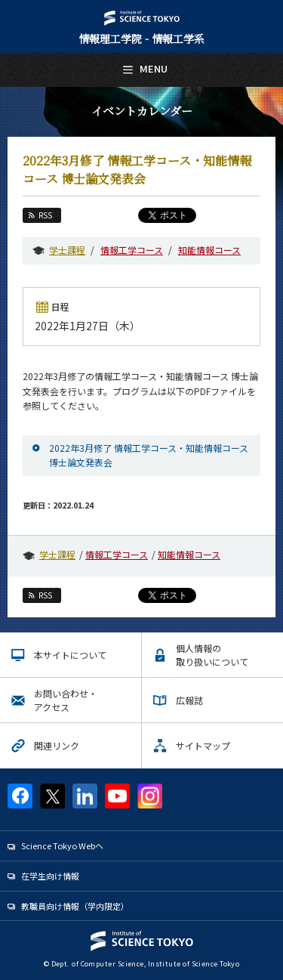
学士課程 (67, 250)
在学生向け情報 (50, 876)
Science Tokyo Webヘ (62, 846)
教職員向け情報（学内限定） (75, 906)
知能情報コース (209, 250)
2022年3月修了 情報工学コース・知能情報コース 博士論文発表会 (149, 455)
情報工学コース (132, 250)
